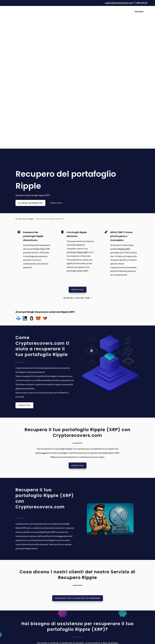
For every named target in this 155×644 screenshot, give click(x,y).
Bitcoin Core (85, 569)
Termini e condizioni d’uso (123, 551)
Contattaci (56, 58)
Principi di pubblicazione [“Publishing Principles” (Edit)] (122, 573)
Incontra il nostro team (76, 153)
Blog (49, 569)
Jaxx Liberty (85, 582)
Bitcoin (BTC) (85, 593)
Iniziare (139, 12)
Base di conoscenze (56, 578)
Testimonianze (54, 564)
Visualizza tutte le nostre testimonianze (78, 454)
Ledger (82, 551)
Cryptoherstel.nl (22, 558)
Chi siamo (52, 555)
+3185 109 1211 (141, 3)
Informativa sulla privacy (122, 555)
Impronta (115, 587)
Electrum (83, 578)
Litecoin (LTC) (85, 602)
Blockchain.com (86, 560)
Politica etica (117, 582)
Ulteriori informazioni (30, 58)
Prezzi (50, 560)
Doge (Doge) (85, 611)
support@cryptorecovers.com (119, 3)
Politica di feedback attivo (123, 578)
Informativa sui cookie (121, 560)
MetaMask (84, 564)
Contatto (51, 582)
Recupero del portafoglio (25, 74)
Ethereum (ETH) (87, 597)
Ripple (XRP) (83, 108)
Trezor (82, 555)
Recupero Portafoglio (57, 551)
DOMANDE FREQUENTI (58, 573)
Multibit (83, 573)
